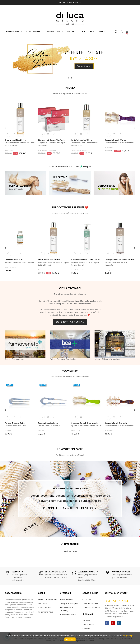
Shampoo (9, 150)
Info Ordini (43, 604)
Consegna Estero (68, 615)
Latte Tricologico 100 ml (82, 140)
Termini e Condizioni (91, 608)
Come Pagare (44, 608)
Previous (8, 346)
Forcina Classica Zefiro (48, 423)
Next (132, 346)
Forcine (8, 431)
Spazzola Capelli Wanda (116, 140)
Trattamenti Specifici (47, 150)
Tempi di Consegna (69, 604)
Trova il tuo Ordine (90, 604)
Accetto (70, 639)
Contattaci (87, 600)
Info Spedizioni (67, 600)
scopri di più (128, 636)
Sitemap (86, 629)
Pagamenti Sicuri (46, 612)
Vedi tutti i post (70, 551)
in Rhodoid (109, 148)
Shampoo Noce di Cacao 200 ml (119, 260)
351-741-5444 (116, 601)
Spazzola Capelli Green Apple (84, 423)
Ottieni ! (70, 2)
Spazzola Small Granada (116, 423)
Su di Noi (86, 620)
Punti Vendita (88, 625)
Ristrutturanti (11, 268)
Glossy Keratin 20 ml (14, 260)
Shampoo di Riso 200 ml (16, 140)
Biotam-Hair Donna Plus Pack (51, 140)
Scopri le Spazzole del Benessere (70, 508)
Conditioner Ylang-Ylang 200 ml (86, 260)
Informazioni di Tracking (67, 609)
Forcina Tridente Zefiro (15, 423)
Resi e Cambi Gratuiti (47, 600)
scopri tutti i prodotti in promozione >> (70, 94)
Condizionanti (77, 270)
